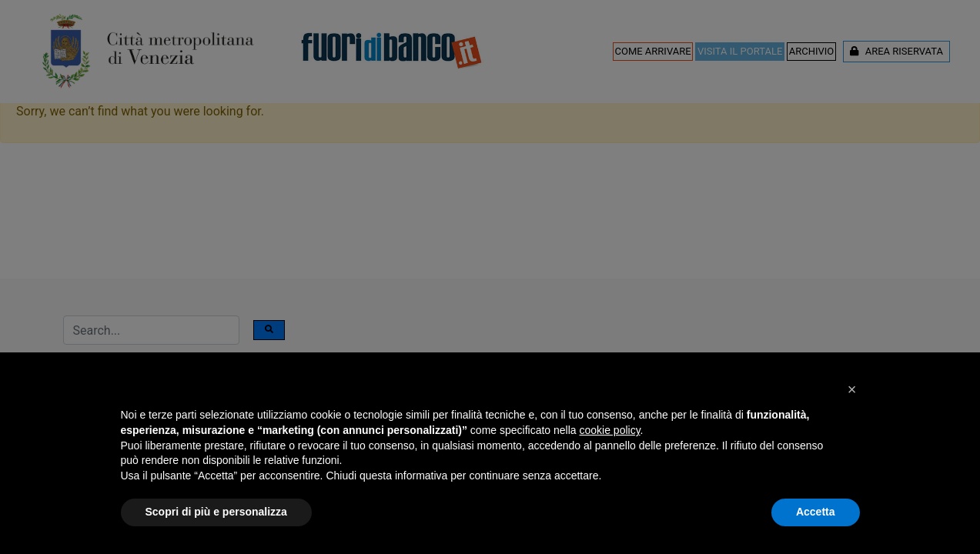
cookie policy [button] (609, 430)
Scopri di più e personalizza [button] (216, 512)
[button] (852, 389)
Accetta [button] (816, 512)
